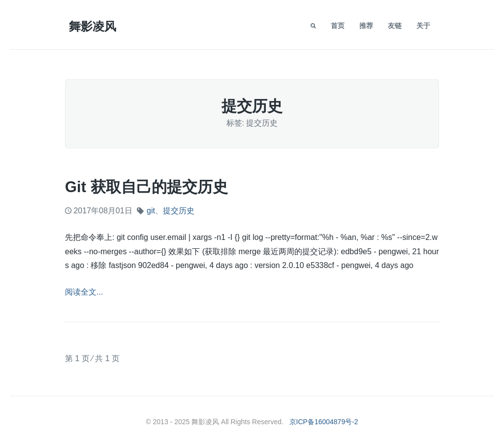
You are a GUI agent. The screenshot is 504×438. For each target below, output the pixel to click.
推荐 (366, 26)
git (151, 211)
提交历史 (179, 211)
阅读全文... (84, 292)
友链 (395, 26)
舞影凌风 (93, 26)
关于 (423, 26)
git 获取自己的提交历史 (146, 187)
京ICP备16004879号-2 (324, 422)
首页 (338, 26)
